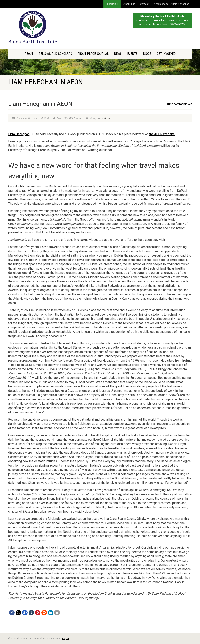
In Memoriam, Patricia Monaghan (171, 4)
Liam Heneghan (19, 134)
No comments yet (179, 104)
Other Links (129, 4)
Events (132, 54)
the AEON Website (162, 134)
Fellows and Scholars (55, 54)
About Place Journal (93, 54)
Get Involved (166, 54)
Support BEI (112, 4)
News (118, 54)
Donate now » (177, 24)
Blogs (147, 54)
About (29, 54)
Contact (144, 4)
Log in (66, 639)
